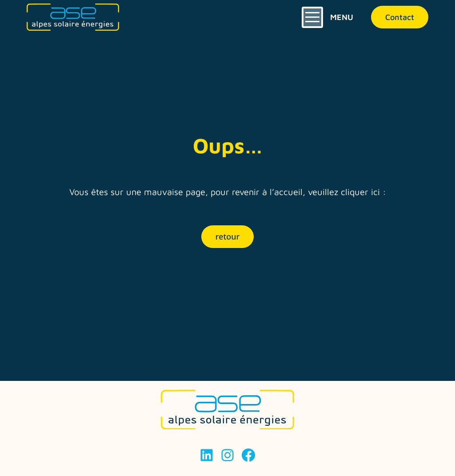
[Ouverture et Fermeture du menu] (327, 17)
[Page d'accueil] (73, 17)
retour (227, 236)
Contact (400, 17)
